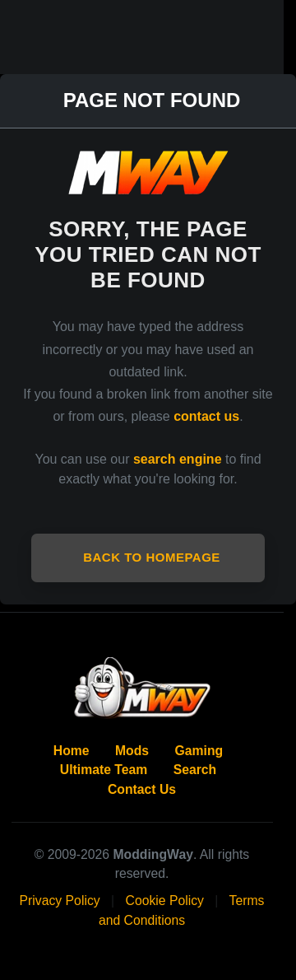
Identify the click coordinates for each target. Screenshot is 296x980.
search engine (178, 459)
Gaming (199, 751)
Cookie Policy (165, 901)
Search (195, 770)
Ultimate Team (104, 770)
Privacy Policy (60, 901)
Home (72, 751)
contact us (206, 416)
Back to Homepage (152, 557)
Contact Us (142, 789)
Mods (132, 751)
